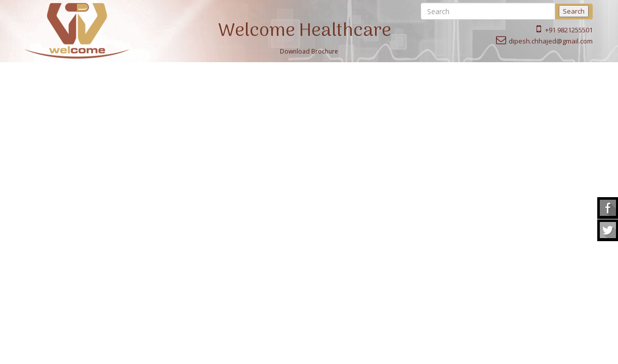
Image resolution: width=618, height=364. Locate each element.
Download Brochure (309, 51)
